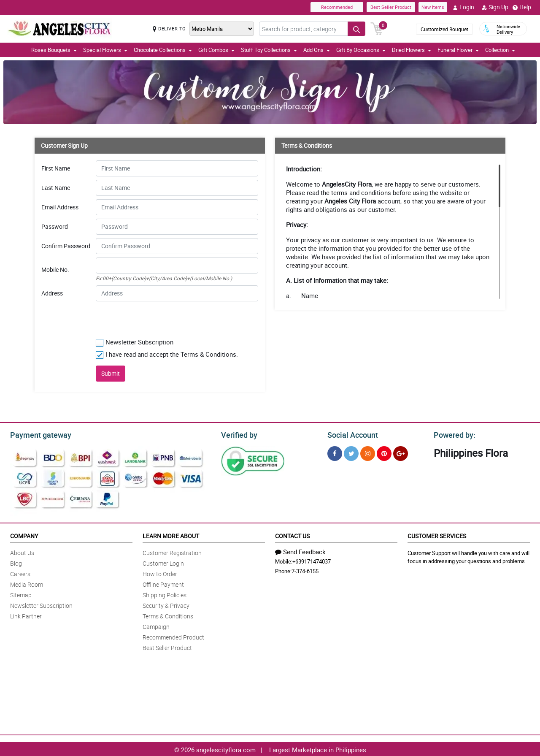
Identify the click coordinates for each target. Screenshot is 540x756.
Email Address (60, 207)
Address (52, 293)
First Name (56, 168)
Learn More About (171, 535)
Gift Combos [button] (216, 50)
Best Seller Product (391, 7)
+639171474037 (312, 560)
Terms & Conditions (168, 615)
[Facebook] (335, 452)
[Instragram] (368, 452)
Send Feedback (300, 550)
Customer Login (163, 562)
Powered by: (453, 434)
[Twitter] (351, 452)
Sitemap (21, 594)
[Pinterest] (384, 452)
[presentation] (147, 318)
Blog (16, 562)
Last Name (56, 188)
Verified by (238, 434)
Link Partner (26, 615)
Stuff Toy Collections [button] (269, 50)
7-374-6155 (305, 570)
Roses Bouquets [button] (54, 50)
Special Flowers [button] (105, 50)
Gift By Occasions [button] (361, 50)
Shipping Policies (165, 594)
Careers (20, 573)
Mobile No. (55, 270)
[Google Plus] (401, 452)
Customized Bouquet (444, 29)
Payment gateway (37, 434)
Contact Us (292, 535)
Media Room (27, 583)
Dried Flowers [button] (412, 50)
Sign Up (495, 7)
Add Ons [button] (317, 50)
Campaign (156, 625)
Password (55, 227)
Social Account (350, 434)
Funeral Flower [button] (458, 50)
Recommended (337, 7)
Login (463, 7)
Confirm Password (66, 246)
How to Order (160, 573)
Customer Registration (172, 551)
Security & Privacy (166, 604)
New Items (433, 7)
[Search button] (356, 29)
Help (522, 7)
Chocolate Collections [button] (163, 50)
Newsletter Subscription (41, 604)
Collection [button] (500, 50)
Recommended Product (173, 636)
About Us (22, 551)
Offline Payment (163, 583)
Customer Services (437, 535)
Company (24, 535)
